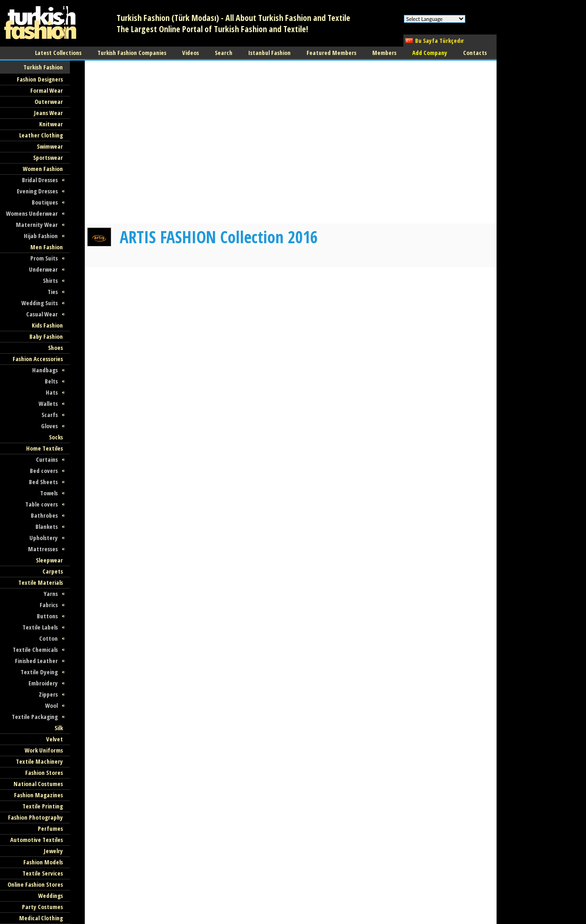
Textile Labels (40, 627)
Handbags (45, 370)
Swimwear (50, 146)
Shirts (50, 281)
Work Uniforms (44, 750)
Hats (52, 392)
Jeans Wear (48, 113)
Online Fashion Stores (35, 884)
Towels (49, 493)
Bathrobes (44, 515)
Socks (56, 437)
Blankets (47, 527)
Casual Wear (42, 314)
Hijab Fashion (41, 236)
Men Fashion (47, 247)
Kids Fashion (47, 325)
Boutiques (45, 202)
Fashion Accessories (38, 359)
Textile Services (43, 873)
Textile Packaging (35, 717)
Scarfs (50, 415)
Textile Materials (41, 582)
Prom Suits (44, 258)
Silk (59, 728)
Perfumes (50, 828)
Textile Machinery (39, 761)
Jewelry (53, 851)
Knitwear (51, 124)
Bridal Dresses (40, 180)
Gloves (49, 426)
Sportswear (48, 157)
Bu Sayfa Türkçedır (439, 41)
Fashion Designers (40, 79)
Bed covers (44, 471)
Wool (51, 705)
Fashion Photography (35, 817)
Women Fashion (43, 169)
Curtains (47, 459)
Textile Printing (43, 806)
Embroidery (43, 683)
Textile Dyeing (39, 672)
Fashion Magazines (38, 795)
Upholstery (44, 538)
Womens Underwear (32, 213)
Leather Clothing (41, 135)
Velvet (55, 739)
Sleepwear (49, 560)
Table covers (41, 504)
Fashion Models (43, 862)
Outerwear (49, 102)
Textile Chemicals (35, 650)
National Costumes (38, 784)
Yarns (51, 594)
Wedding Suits (40, 303)
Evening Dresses (37, 191)
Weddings (51, 896)
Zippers (48, 694)
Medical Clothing (41, 918)
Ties (53, 292)
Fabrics (49, 605)
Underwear (43, 269)
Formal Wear (47, 90)
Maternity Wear (37, 225)
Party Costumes (42, 907)
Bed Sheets (43, 482)
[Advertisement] (254, 203)
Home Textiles (44, 448)
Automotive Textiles (37, 840)
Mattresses (43, 549)
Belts (51, 381)
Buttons (47, 616)
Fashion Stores (44, 773)
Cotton (48, 638)
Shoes (55, 348)
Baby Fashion (46, 336)
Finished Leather (36, 661)
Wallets (48, 404)
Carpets (53, 571)
